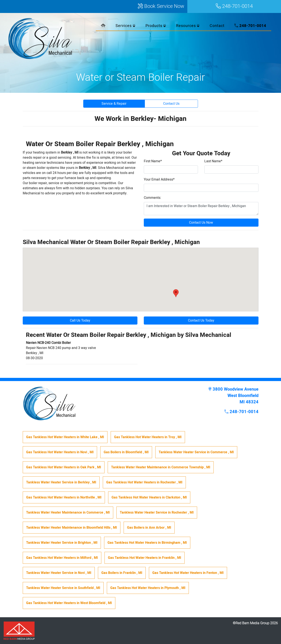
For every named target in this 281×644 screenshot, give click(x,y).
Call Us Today (80, 321)
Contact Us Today (201, 321)
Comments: (153, 198)
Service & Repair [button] (114, 104)
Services (126, 26)
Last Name (213, 161)
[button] (176, 293)
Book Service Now (161, 6)
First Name (153, 161)
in (65, 437)
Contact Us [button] (171, 104)
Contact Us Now (201, 223)
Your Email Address (159, 179)
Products (156, 26)
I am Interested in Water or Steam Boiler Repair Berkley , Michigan (201, 209)
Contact (217, 26)
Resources (188, 26)
